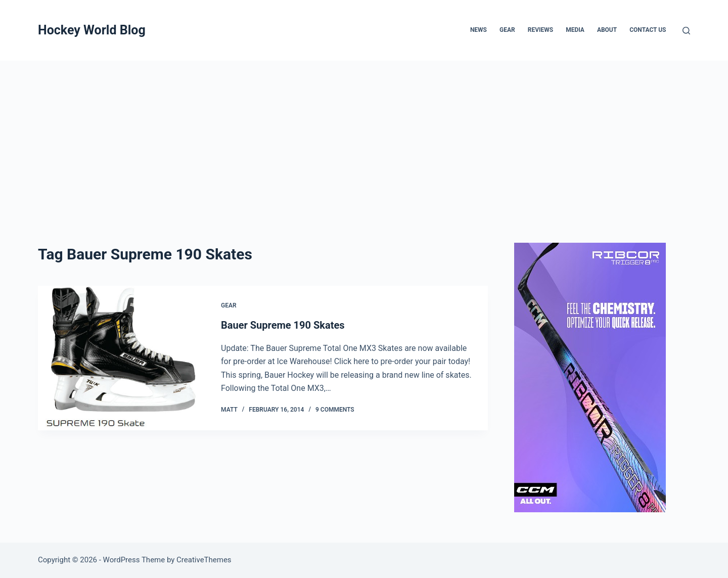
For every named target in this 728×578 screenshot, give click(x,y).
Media (575, 30)
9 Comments (335, 410)
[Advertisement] (364, 137)
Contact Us (648, 30)
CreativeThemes (204, 560)
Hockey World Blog (92, 30)
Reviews (540, 30)
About (607, 30)
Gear (507, 30)
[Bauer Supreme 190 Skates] (122, 358)
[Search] (686, 31)
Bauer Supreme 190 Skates (283, 325)
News (479, 30)
